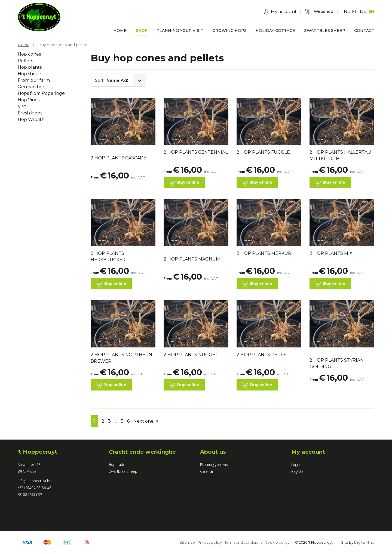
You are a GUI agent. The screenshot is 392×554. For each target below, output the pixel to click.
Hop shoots (30, 74)
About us (213, 452)
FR (355, 11)
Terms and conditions (243, 542)
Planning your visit (215, 465)
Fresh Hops (30, 113)
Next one (146, 421)
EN (371, 11)
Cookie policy (277, 542)
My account (308, 452)
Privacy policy (210, 542)
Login (295, 465)
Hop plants (30, 67)
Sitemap (187, 542)
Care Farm (208, 472)
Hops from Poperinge (41, 93)
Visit (22, 106)
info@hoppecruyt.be (35, 481)
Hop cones (29, 54)
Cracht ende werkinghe (142, 452)
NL (347, 11)
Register (298, 472)
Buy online (184, 183)
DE (363, 11)
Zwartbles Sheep (123, 472)
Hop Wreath (31, 119)
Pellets (25, 61)
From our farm (34, 80)
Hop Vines (29, 100)
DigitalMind (364, 542)
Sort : (112, 80)
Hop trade (117, 465)
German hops (33, 87)
